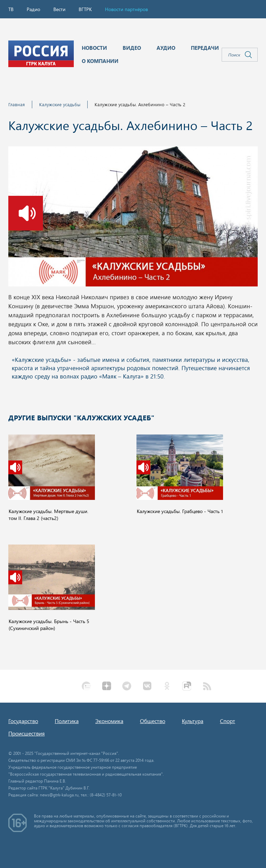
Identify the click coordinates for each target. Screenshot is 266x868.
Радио (33, 9)
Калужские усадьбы (60, 104)
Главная (17, 104)
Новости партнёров (126, 9)
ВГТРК (85, 9)
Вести (59, 9)
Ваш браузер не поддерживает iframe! (133, 373)
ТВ (11, 9)
